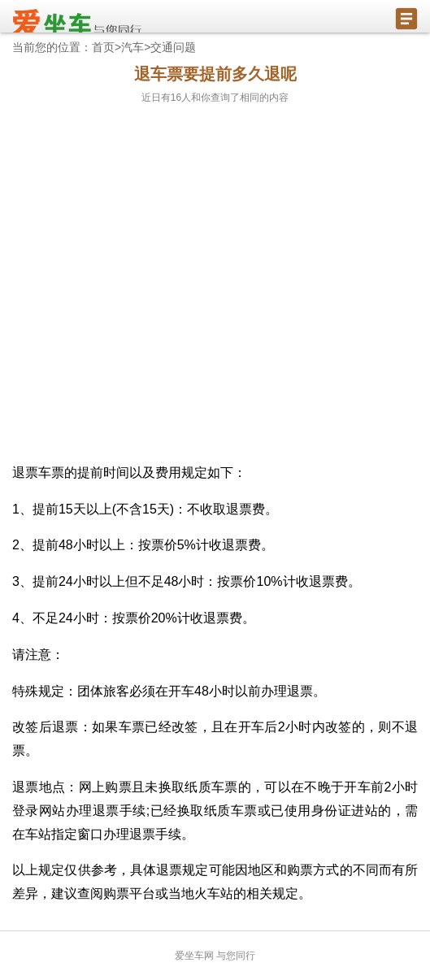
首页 (103, 47)
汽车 (132, 47)
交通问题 (173, 47)
